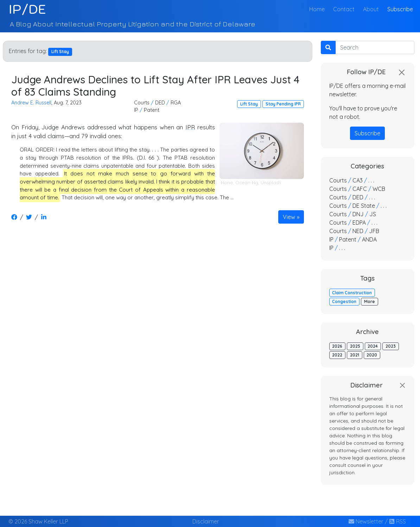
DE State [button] (364, 206)
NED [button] (358, 231)
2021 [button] (355, 355)
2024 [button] (373, 346)
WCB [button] (379, 189)
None (227, 182)
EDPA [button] (359, 223)
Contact (344, 9)
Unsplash (271, 182)
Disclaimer (206, 521)
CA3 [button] (358, 180)
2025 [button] (355, 346)
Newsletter (366, 521)
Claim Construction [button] (352, 293)
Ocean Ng (247, 182)
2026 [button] (337, 346)
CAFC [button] (360, 189)
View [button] (289, 217)
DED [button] (160, 103)
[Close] (402, 72)
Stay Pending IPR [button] (283, 104)
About (371, 9)
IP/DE (27, 9)
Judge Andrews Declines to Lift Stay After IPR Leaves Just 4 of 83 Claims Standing (155, 86)
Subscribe (400, 9)
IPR (190, 127)
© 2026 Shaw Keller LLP (38, 521)
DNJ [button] (358, 214)
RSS (397, 521)
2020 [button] (372, 355)
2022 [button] (337, 355)
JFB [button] (374, 231)
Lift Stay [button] (249, 104)
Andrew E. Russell (31, 103)
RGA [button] (176, 103)
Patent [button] (152, 110)
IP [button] (136, 110)
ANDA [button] (369, 239)
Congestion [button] (344, 301)
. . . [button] (371, 180)
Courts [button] (142, 103)
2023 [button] (391, 346)
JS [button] (373, 214)
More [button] (370, 301)
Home (318, 9)
